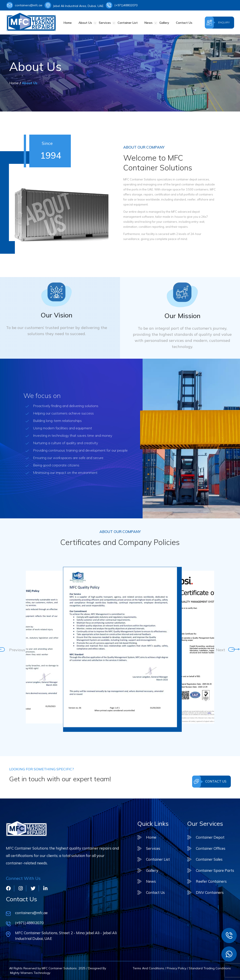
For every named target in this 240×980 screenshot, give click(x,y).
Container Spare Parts (215, 870)
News (149, 23)
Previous (11, 649)
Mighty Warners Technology (30, 973)
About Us (85, 23)
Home (68, 23)
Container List (128, 23)
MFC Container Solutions (59, 968)
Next (218, 649)
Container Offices (211, 848)
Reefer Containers (211, 881)
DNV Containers (210, 892)
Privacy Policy (177, 968)
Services (105, 23)
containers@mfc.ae (24, 5)
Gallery (164, 23)
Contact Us (184, 23)
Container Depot (210, 837)
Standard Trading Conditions (210, 968)
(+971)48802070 (122, 5)
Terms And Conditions (148, 968)
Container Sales (209, 859)
